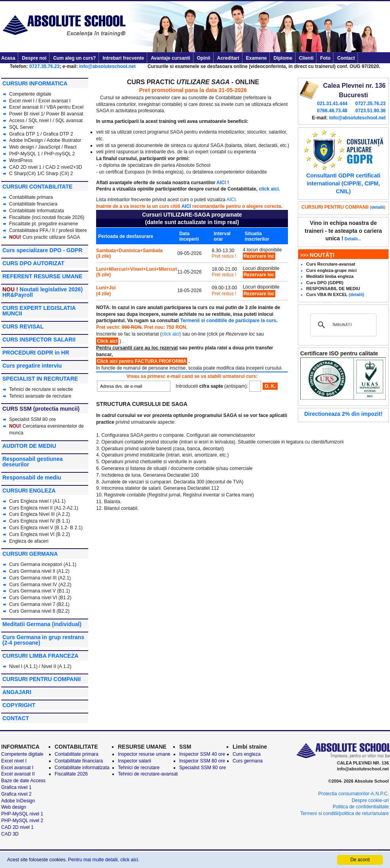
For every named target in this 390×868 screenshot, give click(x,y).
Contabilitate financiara (33, 204)
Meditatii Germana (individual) (42, 624)
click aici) (171, 334)
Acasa (8, 58)
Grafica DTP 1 (24, 134)
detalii (378, 207)
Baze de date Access (23, 781)
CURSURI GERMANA (30, 554)
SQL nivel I (40, 121)
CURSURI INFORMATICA (35, 83)
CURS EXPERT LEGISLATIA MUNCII (39, 311)
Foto (325, 58)
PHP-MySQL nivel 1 (22, 814)
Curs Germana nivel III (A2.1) (40, 578)
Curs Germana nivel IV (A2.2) (40, 585)
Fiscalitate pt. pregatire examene (44, 224)
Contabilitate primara (31, 197)
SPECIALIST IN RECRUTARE (40, 379)
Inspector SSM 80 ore (202, 761)
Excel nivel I (22, 101)
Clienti (306, 58)
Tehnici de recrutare (139, 768)
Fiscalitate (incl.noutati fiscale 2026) (47, 217)
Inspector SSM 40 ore (202, 754)
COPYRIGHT (19, 705)
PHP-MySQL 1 (25, 154)
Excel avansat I (54, 101)
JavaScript (49, 147)
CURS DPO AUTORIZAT (33, 263)
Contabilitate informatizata (37, 211)
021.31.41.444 (332, 104)
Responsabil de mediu (32, 477)
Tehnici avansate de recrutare (40, 396)
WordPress (21, 160)
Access (17, 121)
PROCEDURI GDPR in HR (36, 353)
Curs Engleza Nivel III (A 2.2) (40, 514)
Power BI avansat (64, 114)
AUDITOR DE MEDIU (29, 446)
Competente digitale (30, 94)
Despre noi (34, 58)
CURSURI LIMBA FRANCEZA (40, 656)
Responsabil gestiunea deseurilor (32, 462)
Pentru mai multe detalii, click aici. (104, 860)
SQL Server (21, 127)
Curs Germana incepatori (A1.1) (43, 564)
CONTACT (16, 718)
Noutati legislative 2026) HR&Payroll (43, 292)
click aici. (269, 189)
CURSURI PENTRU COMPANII (42, 679)
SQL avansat (69, 121)
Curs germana (248, 761)
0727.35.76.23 (44, 66)
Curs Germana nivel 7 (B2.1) (39, 604)
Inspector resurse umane (144, 754)
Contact (346, 58)
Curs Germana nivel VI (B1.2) (40, 598)
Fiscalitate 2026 (71, 774)
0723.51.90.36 (370, 111)
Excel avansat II (26, 107)
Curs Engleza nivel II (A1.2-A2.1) (44, 508)
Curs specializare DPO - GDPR (42, 250)
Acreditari (228, 58)
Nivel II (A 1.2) (56, 666)
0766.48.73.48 (332, 111)
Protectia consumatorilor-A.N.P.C (353, 794)
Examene (257, 58)
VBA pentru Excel (65, 107)
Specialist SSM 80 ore (32, 419)
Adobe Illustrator (64, 140)
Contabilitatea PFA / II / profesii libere (48, 230)
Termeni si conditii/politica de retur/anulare (345, 813)
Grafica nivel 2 (16, 794)
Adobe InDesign (26, 140)
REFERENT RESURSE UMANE (42, 276)
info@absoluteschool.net (107, 66)
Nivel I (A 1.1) (23, 666)
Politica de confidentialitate (361, 807)
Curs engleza (247, 754)
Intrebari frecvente (123, 58)
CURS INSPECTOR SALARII (39, 340)
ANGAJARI (17, 692)
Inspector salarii (134, 761)
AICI (221, 183)
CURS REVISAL (23, 326)
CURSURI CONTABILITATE (37, 187)
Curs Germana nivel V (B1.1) (40, 591)
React (70, 147)
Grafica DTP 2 (58, 134)
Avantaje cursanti (170, 58)
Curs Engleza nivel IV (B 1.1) (40, 521)
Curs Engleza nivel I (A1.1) (37, 501)
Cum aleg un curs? (74, 58)
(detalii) (357, 294)
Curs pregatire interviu (32, 366)
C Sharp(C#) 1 (24, 174)
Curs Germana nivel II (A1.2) (39, 571)
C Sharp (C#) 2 (57, 174)
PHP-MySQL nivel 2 (22, 821)
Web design (22, 147)
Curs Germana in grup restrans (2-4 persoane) (43, 640)
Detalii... (353, 239)
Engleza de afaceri (29, 541)
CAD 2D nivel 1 (25, 167)
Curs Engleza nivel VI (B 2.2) (40, 534)
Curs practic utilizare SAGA (51, 237)
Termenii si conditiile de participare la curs (228, 321)
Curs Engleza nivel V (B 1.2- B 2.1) (46, 528)
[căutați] (342, 325)
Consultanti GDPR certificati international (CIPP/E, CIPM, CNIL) (343, 183)
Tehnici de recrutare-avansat (148, 774)
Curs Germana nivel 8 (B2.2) (39, 611)
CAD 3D (10, 834)
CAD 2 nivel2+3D (64, 167)
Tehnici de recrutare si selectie (41, 389)
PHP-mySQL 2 (59, 154)
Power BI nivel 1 (26, 114)
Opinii (204, 58)
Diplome (283, 58)
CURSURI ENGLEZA (29, 491)
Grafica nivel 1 (16, 787)
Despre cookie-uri (370, 800)
